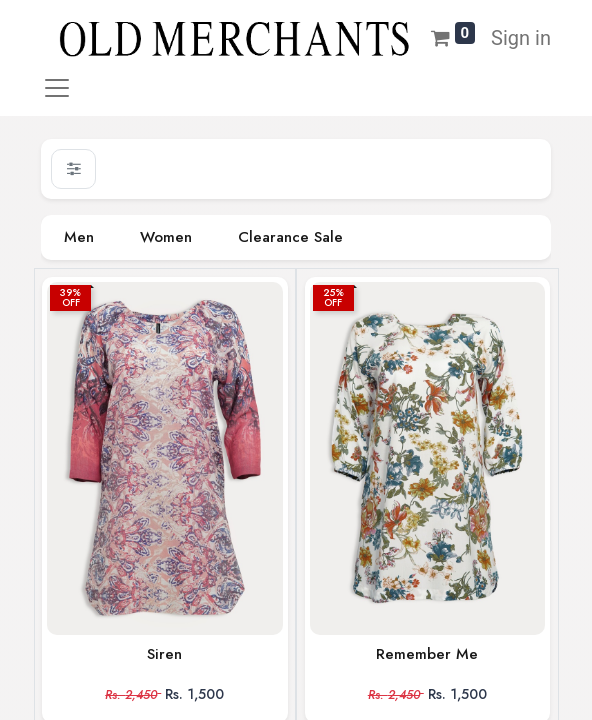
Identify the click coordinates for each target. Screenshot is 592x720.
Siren (164, 654)
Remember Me (427, 654)
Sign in (521, 38)
